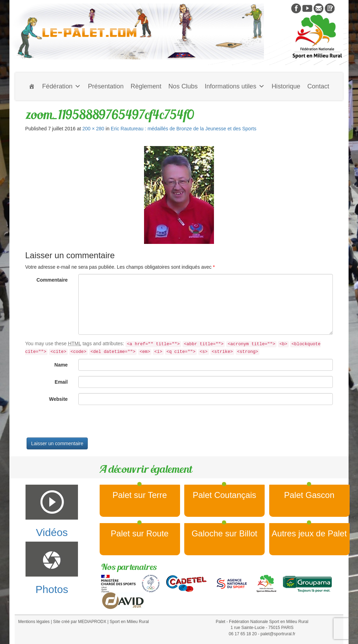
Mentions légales (34, 622)
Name (61, 365)
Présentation (106, 86)
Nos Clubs (183, 86)
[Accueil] (32, 86)
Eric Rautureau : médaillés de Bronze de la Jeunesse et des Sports (184, 129)
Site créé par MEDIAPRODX (80, 622)
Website (58, 399)
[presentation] (78, 424)
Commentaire (52, 280)
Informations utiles (235, 86)
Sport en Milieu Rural (129, 622)
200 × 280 (93, 129)
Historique (286, 86)
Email (61, 382)
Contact (318, 86)
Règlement (146, 86)
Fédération (61, 86)
